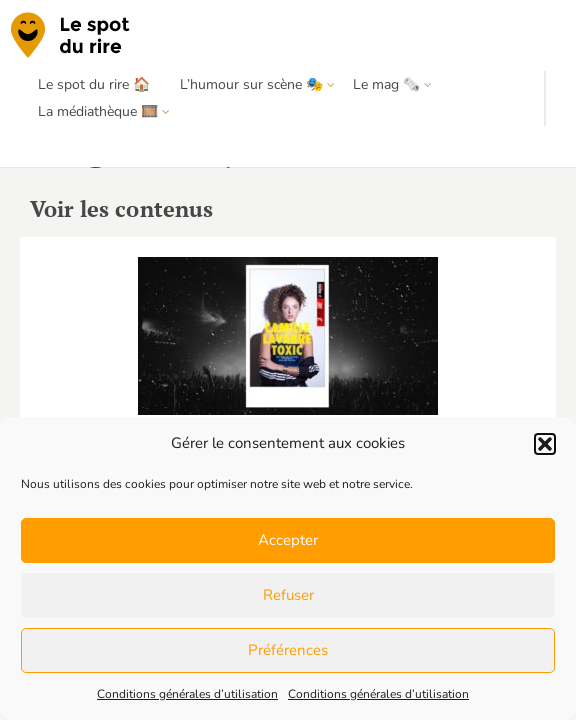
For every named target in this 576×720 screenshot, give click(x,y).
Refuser (288, 595)
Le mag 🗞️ (386, 84)
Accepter (288, 540)
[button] (545, 444)
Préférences (288, 650)
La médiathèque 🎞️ (98, 111)
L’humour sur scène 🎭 (251, 84)
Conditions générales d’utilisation (187, 694)
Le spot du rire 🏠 (94, 84)
